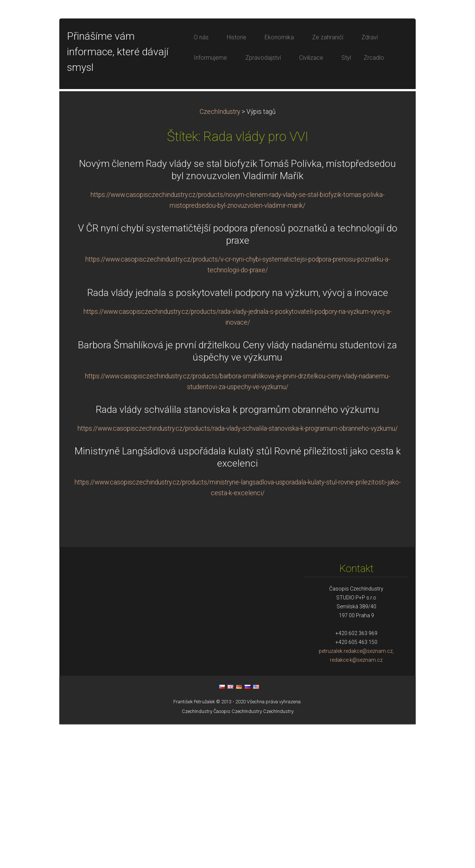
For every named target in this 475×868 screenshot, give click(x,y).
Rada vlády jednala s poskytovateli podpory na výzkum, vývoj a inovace (238, 437)
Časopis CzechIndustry (238, 855)
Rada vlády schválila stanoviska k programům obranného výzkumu (237, 553)
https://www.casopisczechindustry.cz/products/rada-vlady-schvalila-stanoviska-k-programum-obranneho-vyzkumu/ (238, 572)
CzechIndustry (220, 256)
